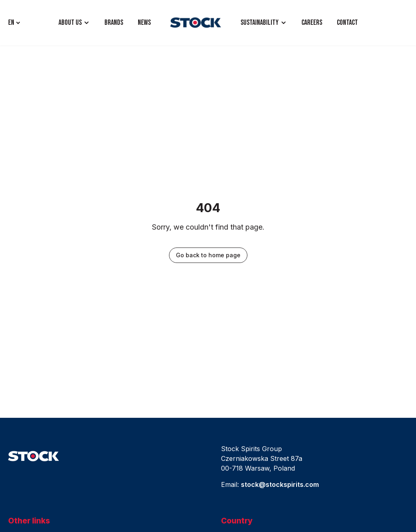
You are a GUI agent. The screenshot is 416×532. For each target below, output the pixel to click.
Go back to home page (208, 255)
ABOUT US (70, 23)
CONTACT (347, 23)
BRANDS (114, 23)
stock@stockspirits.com (280, 484)
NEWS (144, 23)
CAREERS (312, 23)
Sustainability (260, 23)
